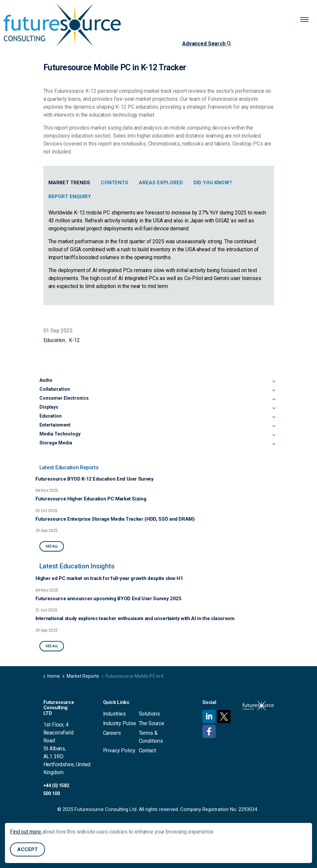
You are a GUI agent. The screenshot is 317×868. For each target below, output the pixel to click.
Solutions (150, 714)
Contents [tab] (114, 183)
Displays (49, 407)
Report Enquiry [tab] (70, 197)
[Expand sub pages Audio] (274, 381)
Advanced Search (207, 44)
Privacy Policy (119, 751)
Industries (115, 714)
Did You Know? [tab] (213, 183)
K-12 (74, 340)
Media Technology (60, 434)
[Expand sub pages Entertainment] (274, 426)
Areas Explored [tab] (161, 183)
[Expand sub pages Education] (274, 417)
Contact (147, 751)
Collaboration (55, 389)
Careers (112, 733)
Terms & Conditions (151, 737)
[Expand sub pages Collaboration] (274, 390)
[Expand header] (307, 20)
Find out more (26, 832)
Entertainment (55, 425)
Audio (46, 380)
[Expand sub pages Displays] (274, 408)
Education (54, 340)
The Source (152, 723)
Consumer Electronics (64, 398)
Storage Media (56, 443)
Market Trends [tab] (69, 183)
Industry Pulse (120, 723)
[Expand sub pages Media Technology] (274, 435)
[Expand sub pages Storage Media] (274, 444)
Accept (27, 850)
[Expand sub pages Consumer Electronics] (274, 399)
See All (52, 546)
